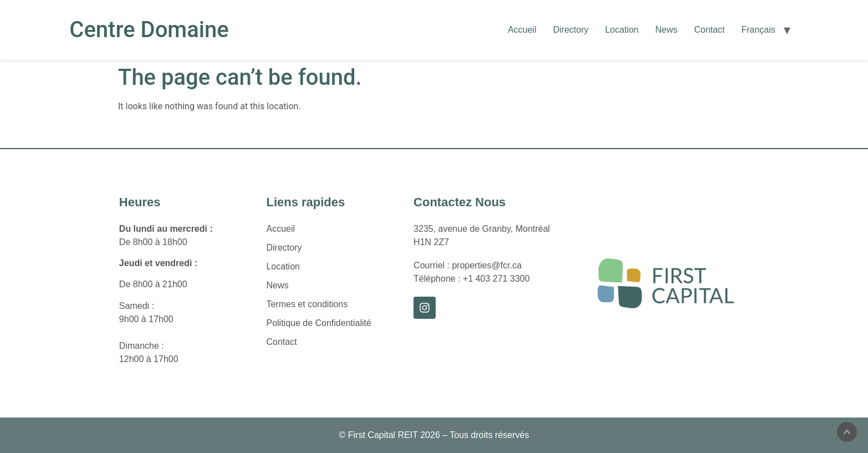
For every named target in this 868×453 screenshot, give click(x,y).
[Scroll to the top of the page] (847, 432)
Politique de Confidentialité (318, 323)
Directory (571, 30)
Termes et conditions (307, 304)
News (666, 30)
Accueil (522, 30)
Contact (709, 30)
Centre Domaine (149, 30)
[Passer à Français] (758, 30)
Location (622, 30)
